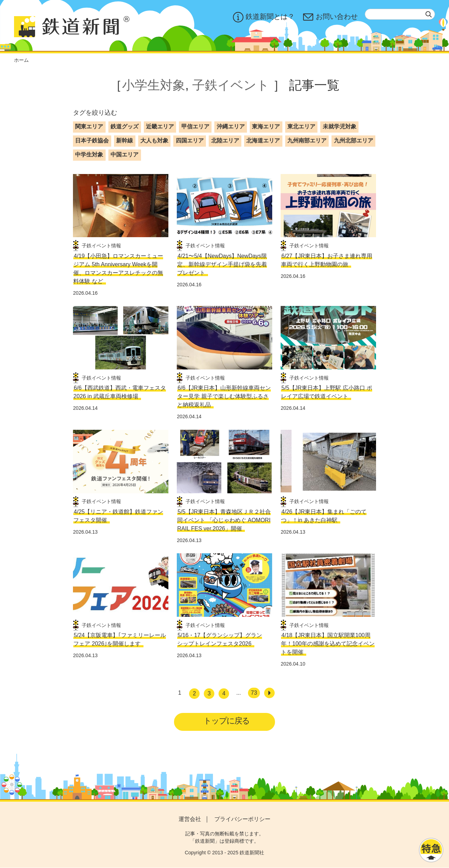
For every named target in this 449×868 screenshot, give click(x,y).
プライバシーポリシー (242, 819)
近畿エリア (160, 126)
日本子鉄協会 (92, 141)
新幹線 (125, 141)
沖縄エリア (231, 126)
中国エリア (125, 155)
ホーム (21, 60)
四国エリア (190, 141)
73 (254, 693)
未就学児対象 (340, 126)
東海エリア (266, 126)
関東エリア (89, 126)
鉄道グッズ (125, 126)
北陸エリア (225, 141)
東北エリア (301, 126)
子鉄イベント (231, 85)
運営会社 (190, 819)
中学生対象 (89, 155)
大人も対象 (154, 141)
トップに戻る (227, 721)
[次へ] (269, 693)
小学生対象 (154, 85)
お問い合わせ (330, 17)
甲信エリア (195, 126)
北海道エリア (263, 141)
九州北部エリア (354, 141)
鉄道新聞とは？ (264, 17)
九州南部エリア (307, 141)
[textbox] (400, 14)
